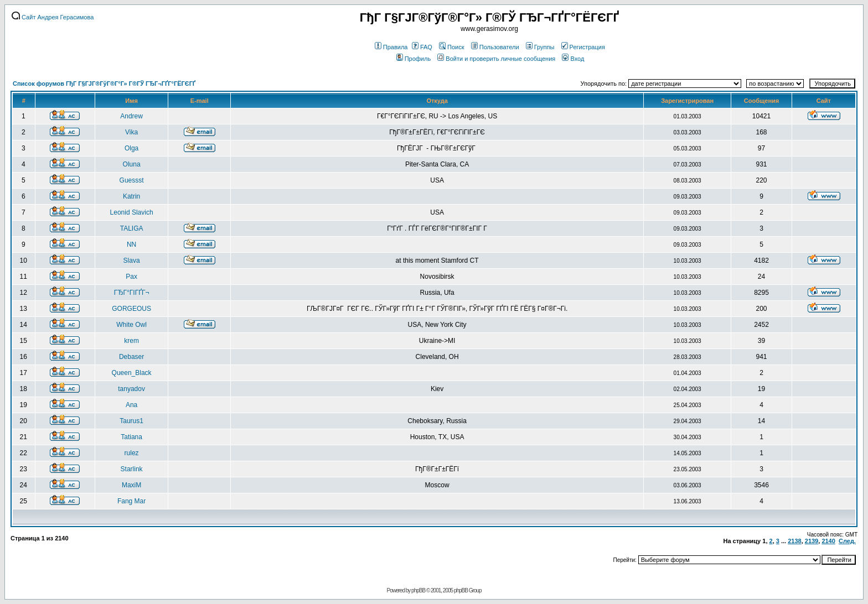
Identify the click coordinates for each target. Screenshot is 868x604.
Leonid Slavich (132, 212)
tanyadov (131, 389)
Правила (391, 47)
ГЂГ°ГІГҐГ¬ (132, 293)
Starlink (132, 469)
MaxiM (131, 485)
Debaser (131, 357)
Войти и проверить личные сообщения (496, 59)
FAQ (422, 47)
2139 (812, 541)
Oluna (132, 164)
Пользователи (495, 47)
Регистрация (583, 47)
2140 (828, 541)
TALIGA (132, 228)
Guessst (132, 180)
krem (131, 341)
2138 (794, 541)
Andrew (131, 116)
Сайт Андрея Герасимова (53, 17)
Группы (540, 47)
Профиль (414, 59)
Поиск (451, 47)
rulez (132, 453)
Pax (131, 277)
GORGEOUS (131, 309)
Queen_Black (132, 373)
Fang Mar (131, 501)
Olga (131, 148)
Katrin (131, 196)
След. (847, 541)
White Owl (131, 325)
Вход (573, 59)
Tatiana (131, 437)
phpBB (418, 590)
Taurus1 (131, 421)
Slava (132, 261)
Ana (131, 405)
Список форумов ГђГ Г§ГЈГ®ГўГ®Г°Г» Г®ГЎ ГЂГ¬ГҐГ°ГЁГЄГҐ (104, 84)
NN (131, 244)
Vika (131, 132)
